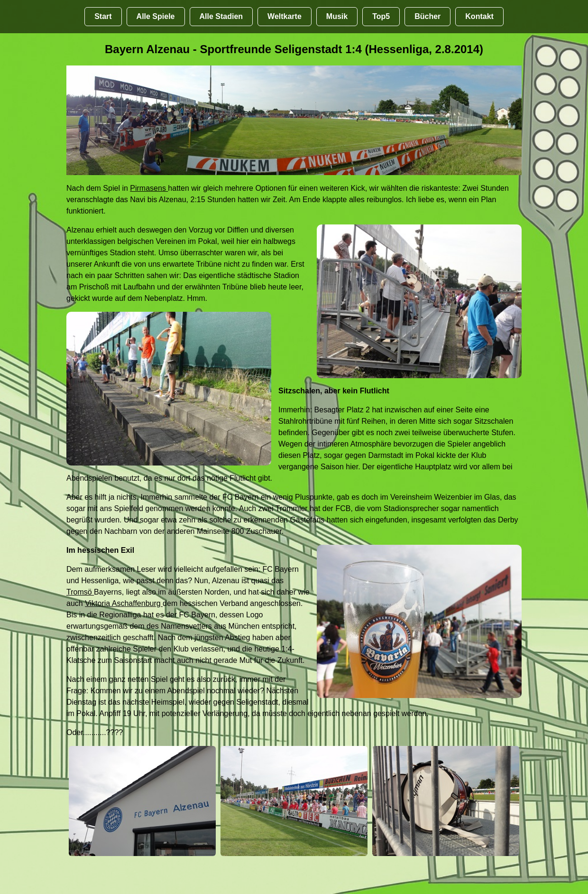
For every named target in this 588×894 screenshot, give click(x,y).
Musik (337, 16)
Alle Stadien (221, 16)
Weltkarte (285, 16)
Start (103, 16)
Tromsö (80, 592)
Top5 (381, 16)
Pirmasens (149, 188)
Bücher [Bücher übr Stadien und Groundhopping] (427, 16)
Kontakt (479, 16)
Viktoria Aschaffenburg (124, 603)
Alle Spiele (156, 16)
